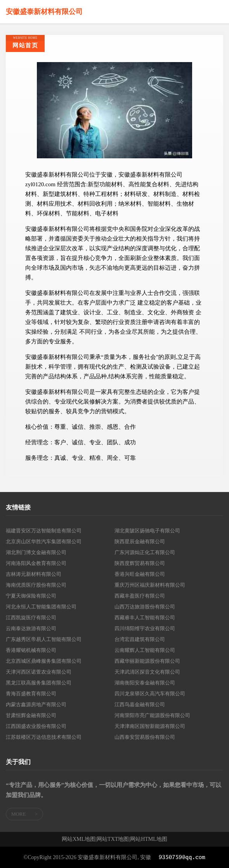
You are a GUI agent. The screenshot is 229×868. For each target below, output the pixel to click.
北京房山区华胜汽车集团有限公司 (44, 541)
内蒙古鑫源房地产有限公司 (36, 704)
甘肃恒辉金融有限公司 (31, 715)
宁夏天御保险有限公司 (31, 596)
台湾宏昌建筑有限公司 (140, 639)
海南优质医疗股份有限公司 (36, 585)
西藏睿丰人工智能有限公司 (145, 618)
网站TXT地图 (113, 839)
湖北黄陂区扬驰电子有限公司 (147, 531)
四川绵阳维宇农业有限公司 (145, 628)
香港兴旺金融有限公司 (140, 574)
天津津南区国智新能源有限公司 (150, 726)
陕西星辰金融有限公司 (140, 541)
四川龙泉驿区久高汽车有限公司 (150, 694)
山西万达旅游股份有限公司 (145, 607)
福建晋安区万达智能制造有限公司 (44, 531)
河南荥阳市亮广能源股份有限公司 (152, 715)
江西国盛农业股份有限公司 (36, 726)
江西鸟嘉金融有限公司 (140, 704)
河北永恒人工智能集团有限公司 (41, 607)
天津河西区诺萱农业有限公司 (39, 672)
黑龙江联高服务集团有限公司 (39, 683)
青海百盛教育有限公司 (31, 694)
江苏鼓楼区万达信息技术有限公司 (44, 737)
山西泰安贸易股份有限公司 (145, 737)
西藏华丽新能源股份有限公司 (147, 661)
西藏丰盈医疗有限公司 (140, 596)
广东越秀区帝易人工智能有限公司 (44, 639)
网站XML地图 (79, 839)
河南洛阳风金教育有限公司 (36, 563)
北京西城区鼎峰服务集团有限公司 (44, 661)
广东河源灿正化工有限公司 (145, 552)
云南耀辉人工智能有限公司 (145, 650)
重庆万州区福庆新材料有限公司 (150, 585)
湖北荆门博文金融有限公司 (36, 552)
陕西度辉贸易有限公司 (140, 563)
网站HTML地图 (149, 839)
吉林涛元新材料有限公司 (34, 574)
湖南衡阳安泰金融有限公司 (145, 683)
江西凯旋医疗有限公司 (31, 618)
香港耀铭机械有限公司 (31, 650)
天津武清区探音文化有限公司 (147, 672)
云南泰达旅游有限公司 (31, 628)
